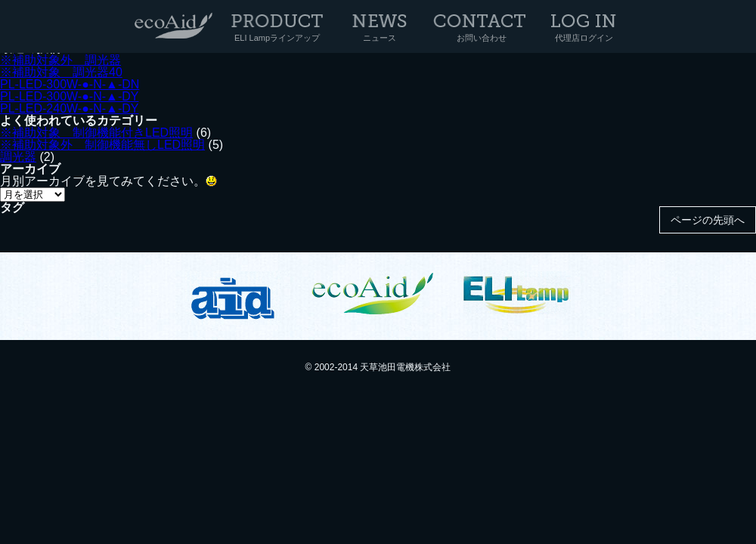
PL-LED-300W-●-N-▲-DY (69, 96)
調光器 (18, 157)
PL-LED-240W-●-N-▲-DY (69, 108)
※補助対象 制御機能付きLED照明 (96, 133)
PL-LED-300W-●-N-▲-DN (70, 84)
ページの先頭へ (708, 220)
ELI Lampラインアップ (277, 38)
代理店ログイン (584, 38)
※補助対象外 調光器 (60, 60)
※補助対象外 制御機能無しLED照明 (102, 145)
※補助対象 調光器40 (61, 72)
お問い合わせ (482, 38)
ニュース (380, 38)
